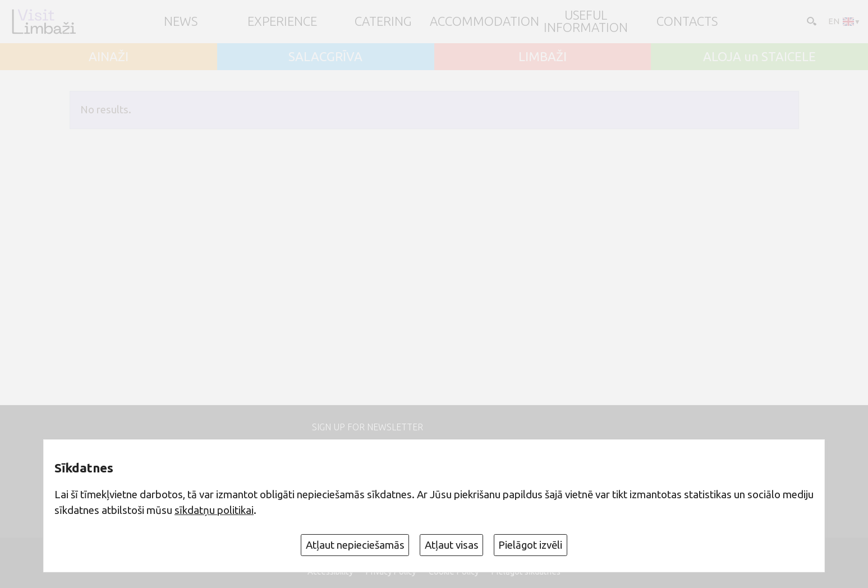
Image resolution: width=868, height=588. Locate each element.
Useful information (586, 22)
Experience (282, 21)
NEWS (181, 21)
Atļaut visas (452, 545)
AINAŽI (109, 57)
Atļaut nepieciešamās (355, 545)
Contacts (687, 21)
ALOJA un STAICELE (759, 57)
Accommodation (484, 21)
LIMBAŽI (543, 57)
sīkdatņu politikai (214, 510)
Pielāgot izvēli (530, 545)
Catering (383, 21)
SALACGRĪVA (325, 57)
